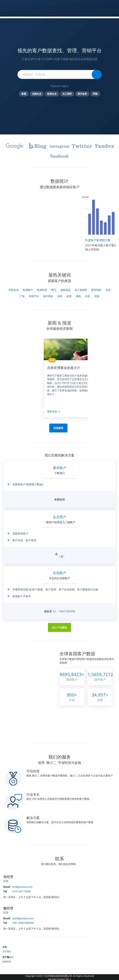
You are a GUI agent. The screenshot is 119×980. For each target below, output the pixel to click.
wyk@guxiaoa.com (23, 918)
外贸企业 (14, 290)
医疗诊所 (82, 94)
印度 (88, 296)
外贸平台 (34, 296)
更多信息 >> (54, 411)
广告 (22, 296)
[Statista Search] (97, 74)
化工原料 (67, 94)
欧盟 (24, 94)
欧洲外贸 (42, 290)
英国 (97, 296)
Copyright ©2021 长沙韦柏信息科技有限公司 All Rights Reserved (59, 976)
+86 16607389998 (23, 923)
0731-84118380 (22, 891)
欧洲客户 (28, 290)
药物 (95, 94)
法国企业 (37, 94)
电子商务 (48, 296)
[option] (71, 378)
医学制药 (96, 290)
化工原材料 (81, 290)
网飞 (54, 290)
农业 (108, 290)
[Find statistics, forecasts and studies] (59, 74)
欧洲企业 (52, 94)
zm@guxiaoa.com (22, 887)
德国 (78, 296)
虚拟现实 (65, 290)
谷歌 (60, 296)
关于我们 (7, 951)
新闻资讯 (7, 962)
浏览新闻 (58, 428)
